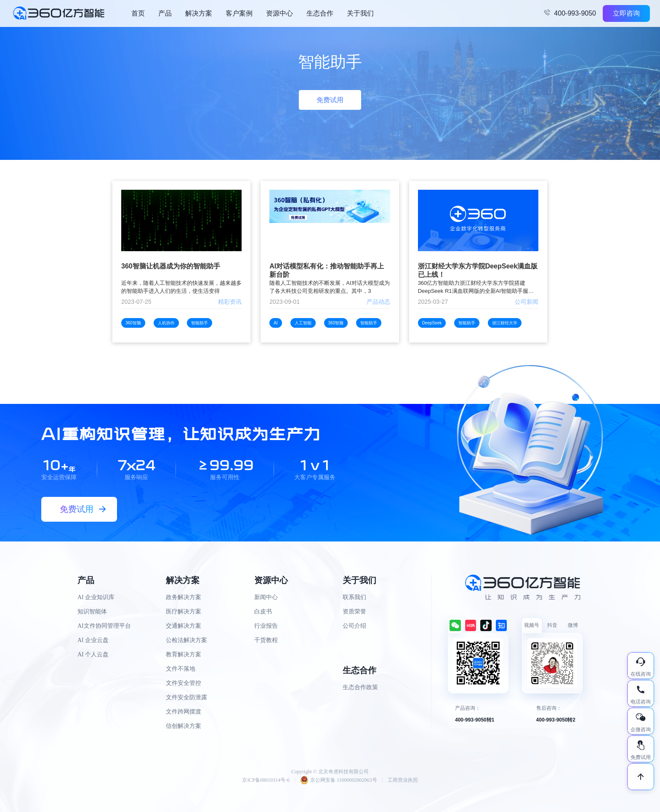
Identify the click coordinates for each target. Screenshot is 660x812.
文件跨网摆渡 (184, 712)
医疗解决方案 (184, 612)
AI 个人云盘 (93, 654)
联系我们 (354, 597)
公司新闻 (527, 302)
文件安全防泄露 (186, 697)
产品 (165, 13)
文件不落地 (181, 669)
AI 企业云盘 (93, 640)
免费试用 (330, 100)
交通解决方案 (184, 626)
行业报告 (266, 626)
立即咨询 (626, 13)
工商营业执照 (403, 780)
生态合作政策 (360, 687)
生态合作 (320, 13)
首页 (138, 13)
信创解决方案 (184, 726)
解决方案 (199, 13)
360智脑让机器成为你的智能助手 (171, 266)
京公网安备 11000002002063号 (339, 780)
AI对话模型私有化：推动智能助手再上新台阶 (327, 270)
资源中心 (279, 13)
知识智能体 (92, 612)
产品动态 (378, 302)
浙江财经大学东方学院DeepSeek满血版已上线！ (478, 270)
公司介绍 (354, 626)
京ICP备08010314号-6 (266, 780)
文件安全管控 (184, 683)
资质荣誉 (354, 612)
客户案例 (239, 13)
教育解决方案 (184, 654)
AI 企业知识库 (96, 597)
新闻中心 (266, 597)
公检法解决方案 (186, 640)
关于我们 (360, 13)
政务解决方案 (184, 597)
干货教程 (266, 640)
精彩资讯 (230, 302)
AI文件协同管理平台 (104, 626)
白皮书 (263, 612)
